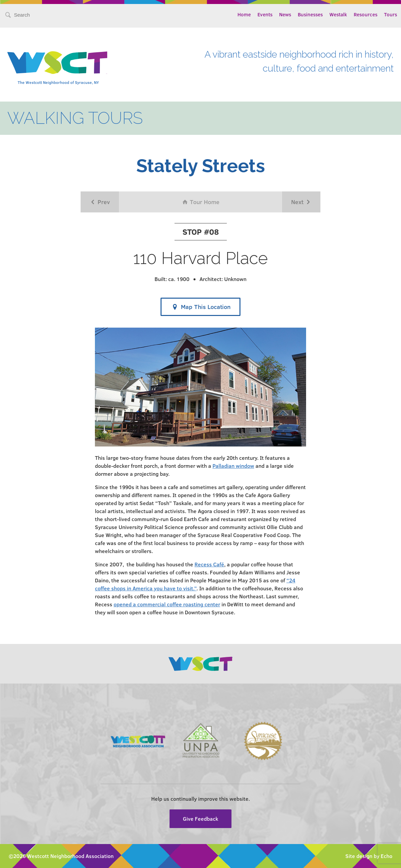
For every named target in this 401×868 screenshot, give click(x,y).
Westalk (338, 14)
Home (244, 14)
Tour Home (201, 202)
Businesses (310, 14)
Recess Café (209, 564)
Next (301, 202)
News (285, 14)
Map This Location (200, 307)
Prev (100, 202)
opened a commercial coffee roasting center (167, 604)
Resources (366, 14)
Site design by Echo (369, 856)
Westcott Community (57, 63)
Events (265, 14)
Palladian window (233, 466)
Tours (391, 14)
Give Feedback (200, 819)
